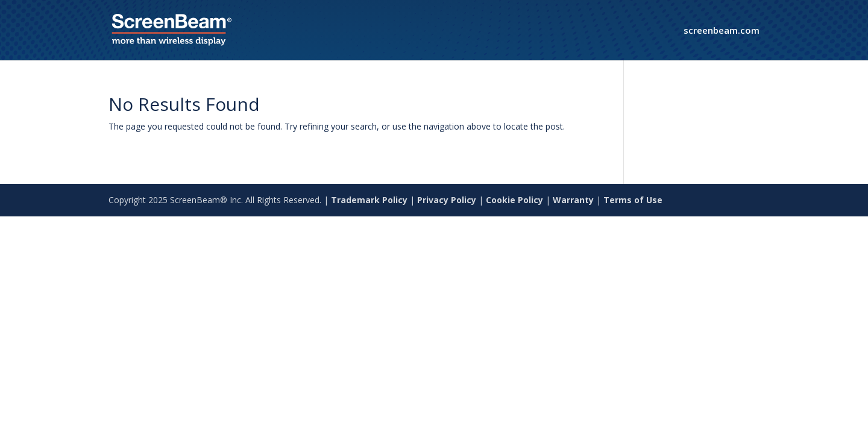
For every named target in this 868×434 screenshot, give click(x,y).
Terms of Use (633, 200)
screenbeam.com (722, 31)
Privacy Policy (447, 200)
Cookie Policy (514, 200)
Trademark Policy (369, 200)
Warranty (573, 200)
